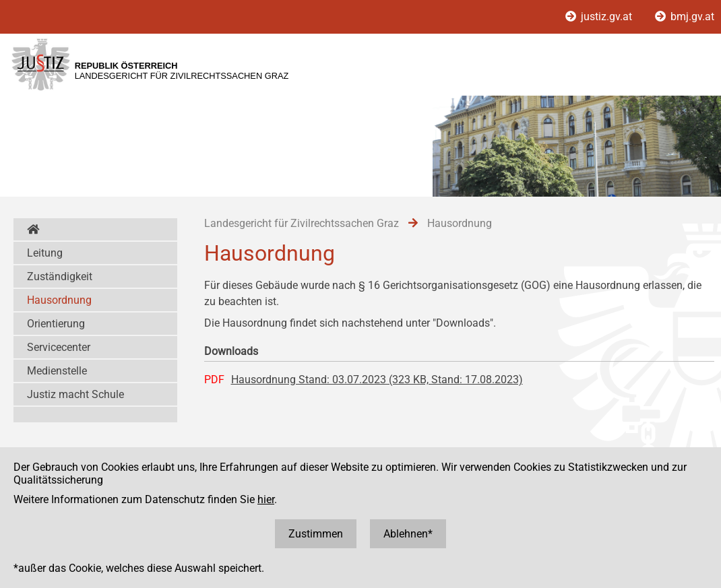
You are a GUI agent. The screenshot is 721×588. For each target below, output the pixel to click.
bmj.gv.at (685, 17)
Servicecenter (59, 347)
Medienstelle (57, 371)
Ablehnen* (408, 534)
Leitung (45, 253)
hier (266, 499)
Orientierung (56, 324)
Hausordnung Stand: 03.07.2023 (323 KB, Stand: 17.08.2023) (377, 380)
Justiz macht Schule (75, 394)
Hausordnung (59, 300)
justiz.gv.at (600, 17)
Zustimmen (316, 534)
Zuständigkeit (60, 276)
